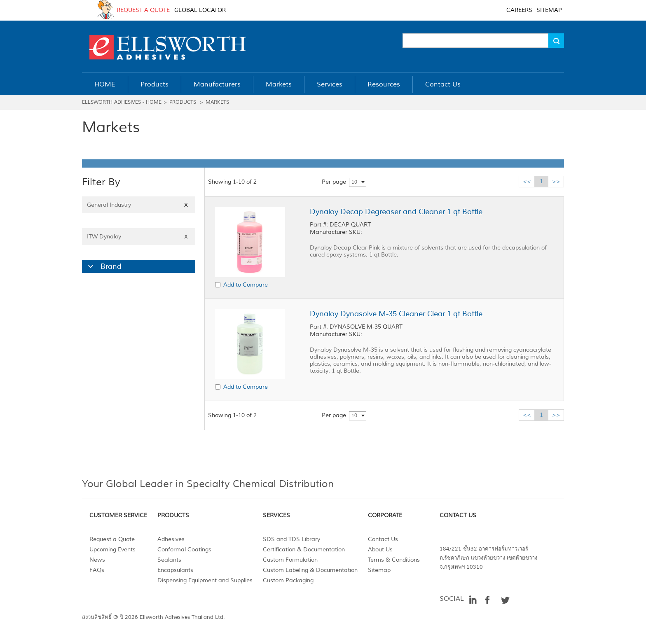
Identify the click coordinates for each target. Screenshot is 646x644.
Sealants (169, 560)
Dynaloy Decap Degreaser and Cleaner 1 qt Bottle (396, 212)
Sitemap (379, 570)
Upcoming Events (112, 549)
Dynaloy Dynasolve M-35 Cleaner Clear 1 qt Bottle (396, 314)
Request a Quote (112, 539)
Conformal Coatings (184, 549)
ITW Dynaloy (139, 237)
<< (527, 181)
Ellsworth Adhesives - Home (122, 102)
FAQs (97, 570)
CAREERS (519, 10)
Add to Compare (246, 285)
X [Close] (186, 205)
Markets (217, 102)
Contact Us (383, 539)
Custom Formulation (290, 560)
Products (183, 102)
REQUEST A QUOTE (143, 10)
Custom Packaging (288, 580)
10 (354, 182)
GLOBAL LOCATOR (200, 10)
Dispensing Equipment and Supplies (205, 580)
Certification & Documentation (304, 549)
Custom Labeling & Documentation (310, 570)
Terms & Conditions (394, 560)
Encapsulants (175, 570)
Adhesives (171, 539)
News (97, 560)
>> (556, 181)
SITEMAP (549, 10)
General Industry (139, 205)
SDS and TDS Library (291, 539)
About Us (380, 549)
